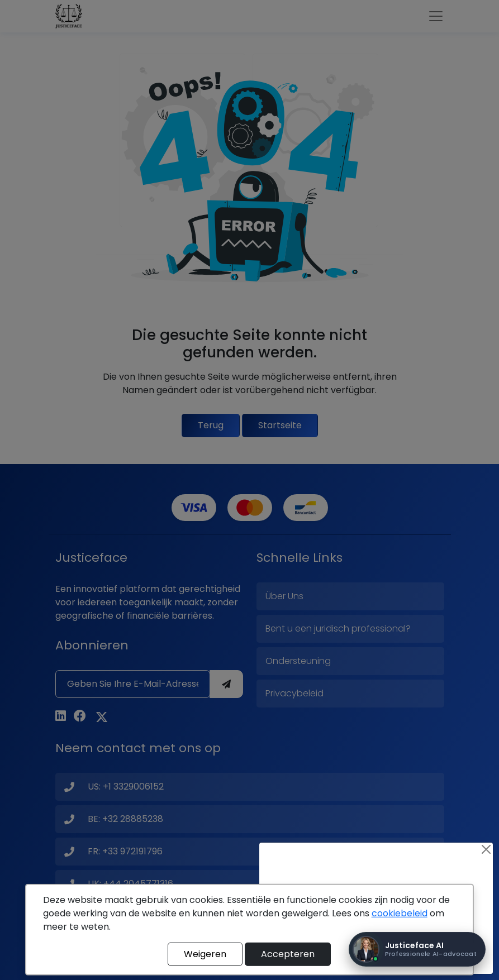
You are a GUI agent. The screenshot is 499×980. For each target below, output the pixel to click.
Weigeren (205, 954)
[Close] (486, 849)
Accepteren (288, 954)
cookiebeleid (400, 913)
